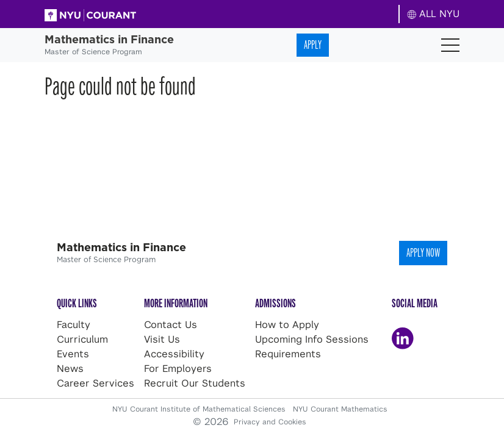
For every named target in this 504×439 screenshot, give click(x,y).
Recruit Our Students (195, 383)
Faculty (74, 325)
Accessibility (174, 354)
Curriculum (82, 339)
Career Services (95, 383)
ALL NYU (434, 14)
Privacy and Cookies (270, 422)
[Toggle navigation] (450, 45)
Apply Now (423, 253)
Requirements (288, 354)
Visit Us (162, 339)
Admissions (275, 303)
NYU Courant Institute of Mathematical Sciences (200, 409)
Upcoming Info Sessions (312, 339)
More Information (176, 303)
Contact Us (171, 325)
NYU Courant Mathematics (340, 409)
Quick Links (77, 303)
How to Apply (287, 325)
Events (73, 354)
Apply (313, 45)
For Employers (178, 369)
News (70, 369)
